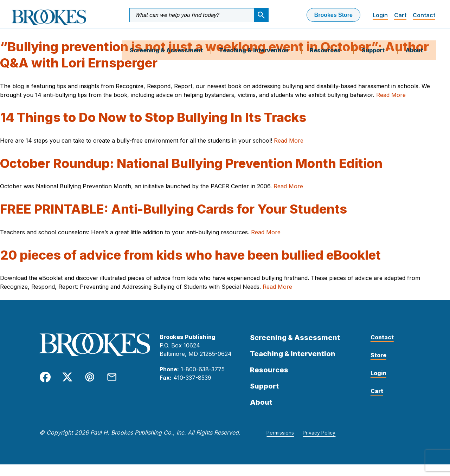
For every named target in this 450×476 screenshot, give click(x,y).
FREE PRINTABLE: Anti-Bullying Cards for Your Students (173, 221)
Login (380, 15)
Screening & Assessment (166, 40)
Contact (424, 15)
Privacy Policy (319, 445)
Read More (391, 106)
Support (374, 40)
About (415, 40)
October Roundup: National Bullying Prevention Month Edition (191, 175)
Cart (400, 15)
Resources (326, 40)
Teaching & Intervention (255, 40)
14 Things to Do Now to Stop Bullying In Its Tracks (153, 129)
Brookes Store (333, 15)
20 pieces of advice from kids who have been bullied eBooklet (190, 267)
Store (378, 367)
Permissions (280, 445)
